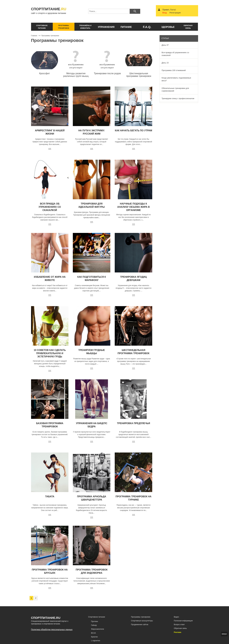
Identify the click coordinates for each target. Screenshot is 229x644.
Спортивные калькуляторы (142, 621)
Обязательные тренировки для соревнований (175, 90)
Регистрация (175, 13)
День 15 (165, 63)
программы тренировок (64, 27)
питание (126, 27)
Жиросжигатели (98, 629)
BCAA (94, 633)
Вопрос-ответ (179, 625)
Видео (176, 617)
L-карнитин (96, 641)
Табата (50, 497)
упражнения (106, 27)
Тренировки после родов (107, 73)
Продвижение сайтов (140, 625)
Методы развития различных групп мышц (76, 75)
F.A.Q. (147, 27)
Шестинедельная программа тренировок (139, 75)
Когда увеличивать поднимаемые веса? (176, 79)
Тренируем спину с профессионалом (178, 98)
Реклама (178, 632)
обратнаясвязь (188, 27)
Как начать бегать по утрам (133, 131)
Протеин (95, 621)
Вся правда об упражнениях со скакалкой (50, 207)
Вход (165, 13)
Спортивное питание (97, 617)
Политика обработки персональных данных (52, 630)
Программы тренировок (141, 617)
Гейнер (94, 625)
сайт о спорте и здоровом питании (51, 10)
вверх (224, 634)
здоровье (168, 27)
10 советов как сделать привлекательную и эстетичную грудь (50, 353)
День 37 (165, 45)
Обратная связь (180, 628)
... (60, 144)
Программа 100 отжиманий (174, 70)
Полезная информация (183, 621)
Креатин (95, 637)
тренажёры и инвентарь (85, 27)
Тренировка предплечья (133, 423)
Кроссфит (44, 73)
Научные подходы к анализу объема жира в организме (133, 207)
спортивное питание (42, 27)
